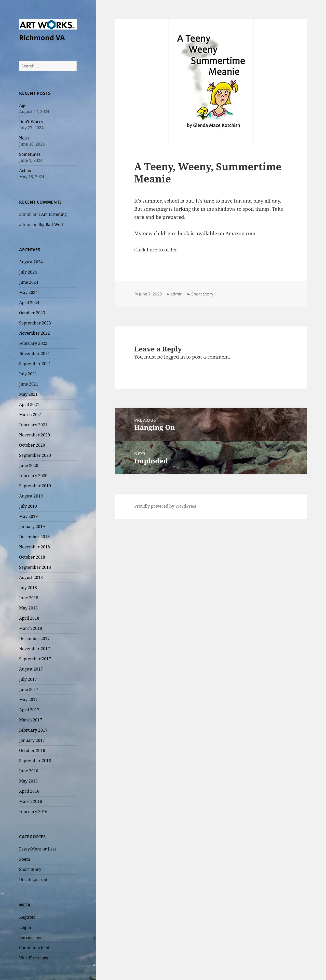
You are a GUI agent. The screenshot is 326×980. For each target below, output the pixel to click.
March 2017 (31, 720)
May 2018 (28, 608)
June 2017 (29, 689)
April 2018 (29, 618)
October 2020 (32, 445)
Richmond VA (42, 38)
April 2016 (29, 791)
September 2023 (35, 323)
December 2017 (34, 638)
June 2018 (29, 598)
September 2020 (35, 455)
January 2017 (32, 740)
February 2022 (33, 343)
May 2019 (28, 516)
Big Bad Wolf (51, 224)
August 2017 (31, 669)
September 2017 (35, 659)
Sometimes (30, 154)
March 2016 (31, 801)
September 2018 (35, 567)
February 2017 (33, 730)
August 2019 (31, 496)
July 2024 (28, 272)
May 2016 (28, 781)
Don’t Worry (31, 122)
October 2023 (32, 313)
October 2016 (32, 750)
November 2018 (35, 547)
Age (23, 105)
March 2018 (31, 628)
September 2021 (35, 364)
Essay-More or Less (38, 849)
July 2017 (28, 679)
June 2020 (29, 465)
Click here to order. (156, 250)
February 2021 (33, 425)
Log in (25, 927)
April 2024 (29, 303)
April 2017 (29, 710)
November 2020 (35, 435)
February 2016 (33, 812)
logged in (174, 357)
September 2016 (35, 761)
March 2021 (31, 415)
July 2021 (28, 374)
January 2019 (32, 527)
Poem (25, 859)
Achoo (25, 171)
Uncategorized (33, 879)
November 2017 (35, 649)
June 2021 (29, 384)
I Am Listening (53, 214)
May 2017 (28, 700)
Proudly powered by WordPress (165, 506)
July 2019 (28, 506)
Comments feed (34, 948)
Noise (24, 138)
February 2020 (33, 476)
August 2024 (31, 262)
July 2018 (28, 588)
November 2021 (35, 353)
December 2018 (34, 537)
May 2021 (28, 394)
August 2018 (31, 577)
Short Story (30, 869)
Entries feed (31, 938)
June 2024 (29, 282)
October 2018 (32, 557)
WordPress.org (34, 958)
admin (176, 294)
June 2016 (29, 771)
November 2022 (35, 333)
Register (27, 917)
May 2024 (28, 292)
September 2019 (35, 486)
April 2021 (29, 404)
